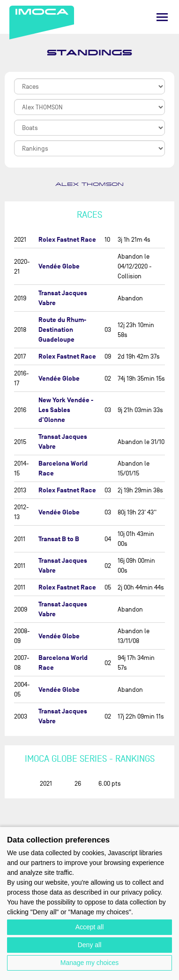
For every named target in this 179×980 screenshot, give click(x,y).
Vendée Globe (59, 266)
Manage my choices (90, 963)
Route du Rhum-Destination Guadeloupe (62, 330)
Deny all (90, 945)
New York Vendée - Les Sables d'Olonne (66, 410)
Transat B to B (59, 539)
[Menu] (162, 17)
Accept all (90, 927)
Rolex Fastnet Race (67, 240)
